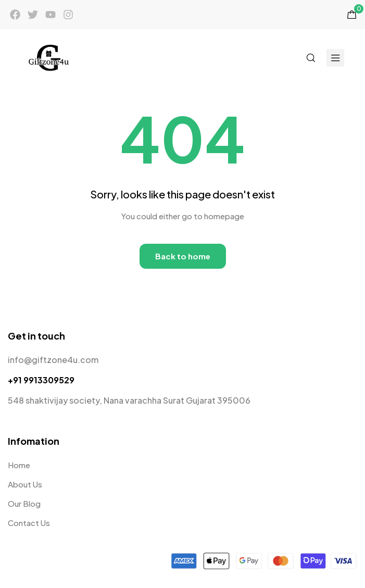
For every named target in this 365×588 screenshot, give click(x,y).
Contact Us (29, 523)
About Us (25, 484)
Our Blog (24, 503)
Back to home (183, 256)
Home (19, 465)
